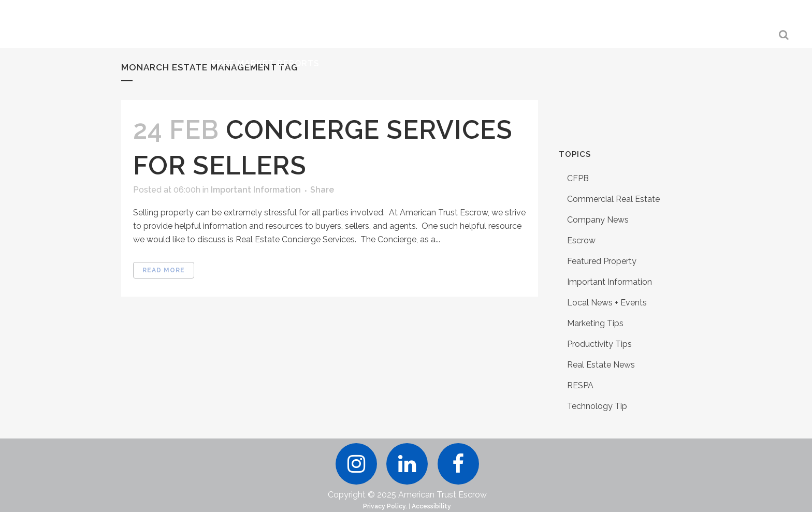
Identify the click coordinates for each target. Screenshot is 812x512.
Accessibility (431, 506)
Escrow (581, 240)
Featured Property (602, 261)
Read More (164, 270)
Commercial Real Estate (613, 199)
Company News (598, 220)
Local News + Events (607, 303)
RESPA (580, 385)
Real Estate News (601, 365)
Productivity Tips (599, 344)
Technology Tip (597, 406)
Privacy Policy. (385, 506)
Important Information (256, 190)
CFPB (578, 178)
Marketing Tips (595, 323)
